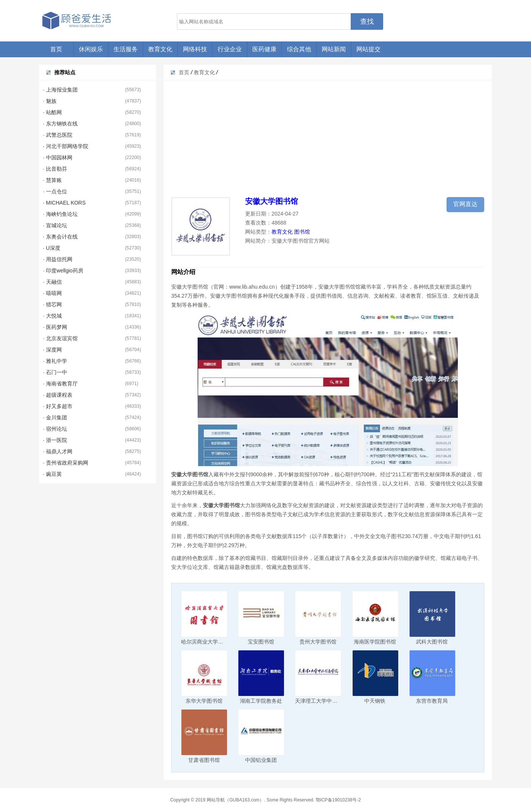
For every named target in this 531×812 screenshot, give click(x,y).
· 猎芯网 (52, 304)
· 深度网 (52, 350)
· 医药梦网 (55, 327)
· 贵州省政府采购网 (66, 463)
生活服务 (126, 49)
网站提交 (368, 49)
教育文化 (160, 49)
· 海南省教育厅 (60, 384)
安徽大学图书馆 (272, 201)
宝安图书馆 (261, 642)
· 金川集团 (55, 417)
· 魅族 (50, 101)
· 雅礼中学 (55, 361)
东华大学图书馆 (204, 701)
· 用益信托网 (58, 259)
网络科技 (195, 49)
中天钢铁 (375, 701)
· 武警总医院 (58, 135)
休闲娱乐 (91, 49)
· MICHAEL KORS (64, 203)
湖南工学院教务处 (261, 701)
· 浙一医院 (55, 440)
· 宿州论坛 (55, 429)
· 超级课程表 (58, 395)
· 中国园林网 (58, 158)
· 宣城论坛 (55, 225)
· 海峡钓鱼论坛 (60, 214)
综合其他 (299, 49)
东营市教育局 (432, 701)
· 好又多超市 (58, 406)
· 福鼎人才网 (58, 451)
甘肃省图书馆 (204, 760)
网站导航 (216, 800)
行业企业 (230, 49)
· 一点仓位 (55, 191)
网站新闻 (334, 49)
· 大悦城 (52, 316)
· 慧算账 (52, 180)
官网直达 (465, 204)
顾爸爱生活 (77, 21)
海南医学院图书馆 (375, 642)
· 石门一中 (55, 372)
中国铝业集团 (261, 760)
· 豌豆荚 (52, 474)
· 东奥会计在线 (60, 237)
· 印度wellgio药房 (63, 271)
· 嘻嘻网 (52, 293)
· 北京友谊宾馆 (60, 338)
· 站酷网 (52, 112)
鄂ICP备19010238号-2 (338, 800)
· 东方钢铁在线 (60, 124)
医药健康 (264, 49)
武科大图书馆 (432, 642)
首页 (56, 49)
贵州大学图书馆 (318, 642)
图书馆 (302, 232)
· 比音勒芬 (55, 169)
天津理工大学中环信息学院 (327, 701)
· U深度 (52, 248)
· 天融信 (52, 282)
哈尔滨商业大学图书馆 (207, 642)
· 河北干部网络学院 (66, 146)
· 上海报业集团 (60, 90)
